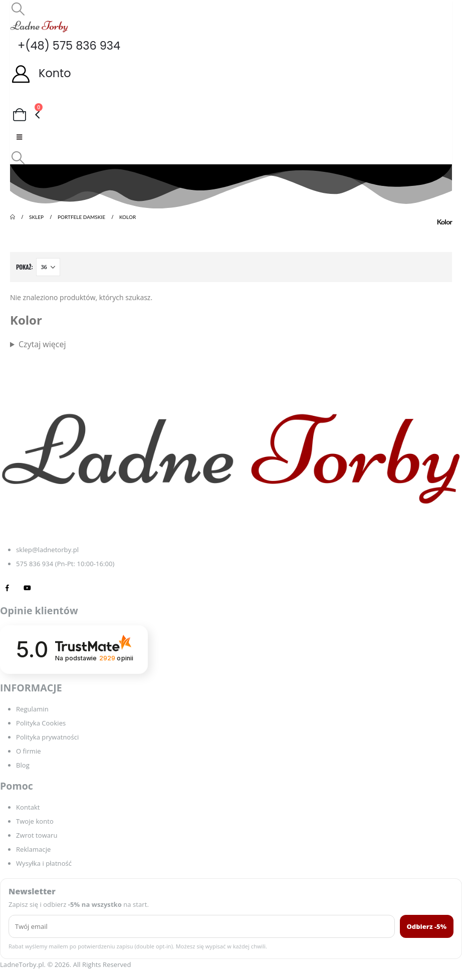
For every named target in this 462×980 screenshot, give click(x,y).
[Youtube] (27, 587)
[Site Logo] (39, 26)
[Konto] (231, 73)
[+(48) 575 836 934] (231, 46)
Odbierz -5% (427, 926)
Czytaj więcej (42, 344)
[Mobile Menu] (19, 137)
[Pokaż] (48, 267)
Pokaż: (24, 267)
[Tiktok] (47, 587)
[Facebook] (7, 587)
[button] (18, 9)
